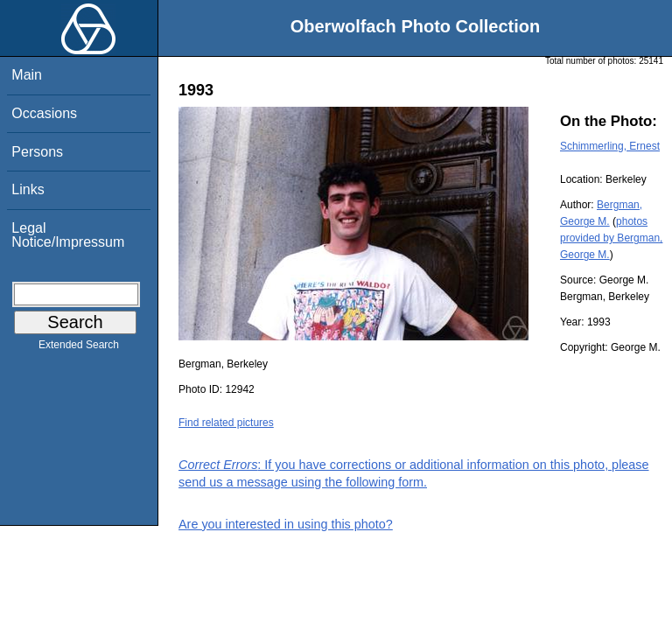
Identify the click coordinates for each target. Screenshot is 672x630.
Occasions (44, 113)
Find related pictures (226, 423)
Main (27, 75)
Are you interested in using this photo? (286, 524)
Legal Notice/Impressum (68, 235)
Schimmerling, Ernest (610, 146)
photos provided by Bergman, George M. (611, 238)
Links (28, 189)
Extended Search (79, 348)
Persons (37, 152)
